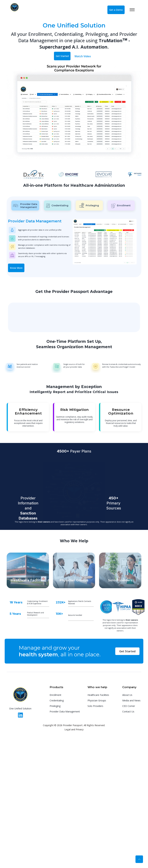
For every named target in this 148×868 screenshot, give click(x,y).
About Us (127, 695)
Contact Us (128, 711)
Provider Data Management (65, 711)
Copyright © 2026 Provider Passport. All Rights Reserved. (74, 725)
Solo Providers (95, 706)
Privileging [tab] (89, 205)
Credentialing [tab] (57, 206)
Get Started (62, 56)
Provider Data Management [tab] (25, 206)
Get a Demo (116, 10)
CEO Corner (129, 706)
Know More (16, 268)
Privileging (55, 706)
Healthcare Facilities (98, 695)
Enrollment (55, 695)
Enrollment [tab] (121, 206)
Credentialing (57, 700)
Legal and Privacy (74, 729)
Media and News (131, 700)
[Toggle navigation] (135, 10)
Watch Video (83, 56)
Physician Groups (97, 700)
